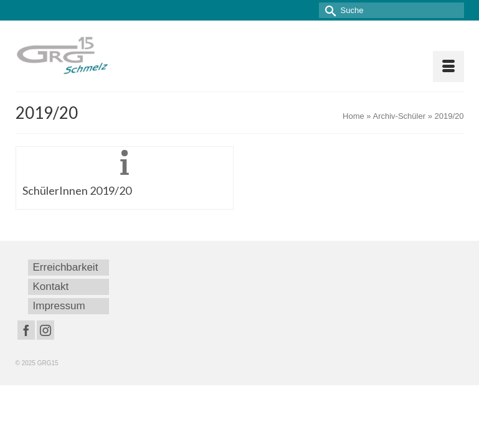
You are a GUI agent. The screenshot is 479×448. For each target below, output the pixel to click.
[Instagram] (45, 330)
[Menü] (448, 67)
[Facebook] (26, 330)
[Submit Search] (328, 10)
